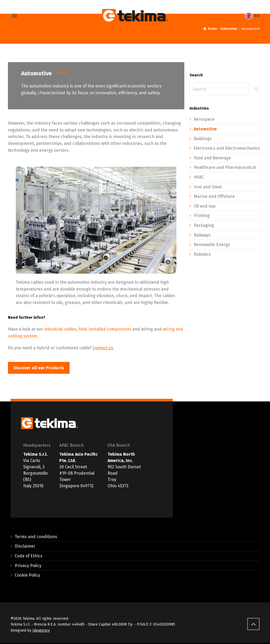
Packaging (204, 225)
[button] (39, 368)
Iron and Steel (208, 187)
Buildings (203, 139)
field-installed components (105, 329)
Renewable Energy (212, 245)
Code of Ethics (29, 556)
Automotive (205, 129)
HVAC (199, 177)
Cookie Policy (27, 575)
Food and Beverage (212, 158)
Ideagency (41, 630)
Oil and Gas (205, 206)
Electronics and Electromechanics (227, 148)
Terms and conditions (36, 537)
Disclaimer (25, 546)
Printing (202, 216)
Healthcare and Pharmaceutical (225, 167)
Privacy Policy (28, 566)
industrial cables (60, 329)
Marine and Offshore (214, 196)
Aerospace (204, 119)
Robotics (202, 254)
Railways (202, 235)
